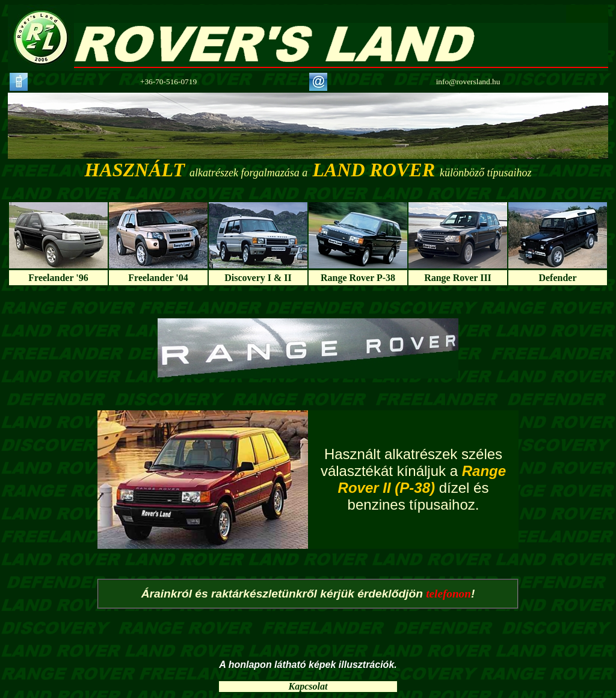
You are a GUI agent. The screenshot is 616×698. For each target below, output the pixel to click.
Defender (557, 278)
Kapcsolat (308, 686)
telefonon (448, 594)
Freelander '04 (158, 278)
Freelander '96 (58, 278)
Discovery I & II (258, 278)
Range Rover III (458, 278)
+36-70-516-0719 (168, 82)
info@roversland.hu (468, 82)
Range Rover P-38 (358, 278)
